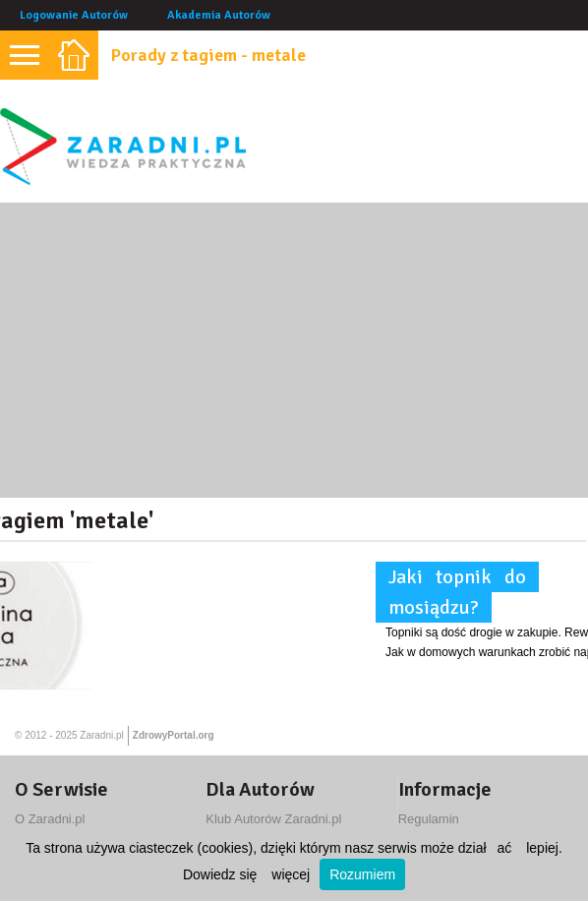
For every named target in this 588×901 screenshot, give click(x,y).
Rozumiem (362, 874)
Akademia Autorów (219, 15)
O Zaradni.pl (50, 819)
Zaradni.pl (101, 735)
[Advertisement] (294, 350)
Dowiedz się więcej (246, 874)
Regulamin (429, 819)
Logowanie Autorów (74, 15)
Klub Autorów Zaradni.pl (273, 819)
